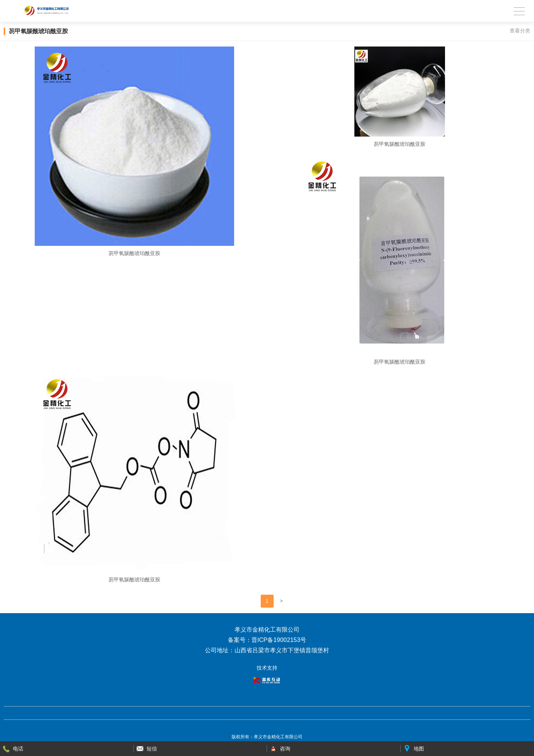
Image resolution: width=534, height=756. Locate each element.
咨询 (285, 749)
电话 (18, 749)
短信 (152, 749)
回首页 (250, 713)
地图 (419, 749)
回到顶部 (275, 713)
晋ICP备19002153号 (267, 726)
